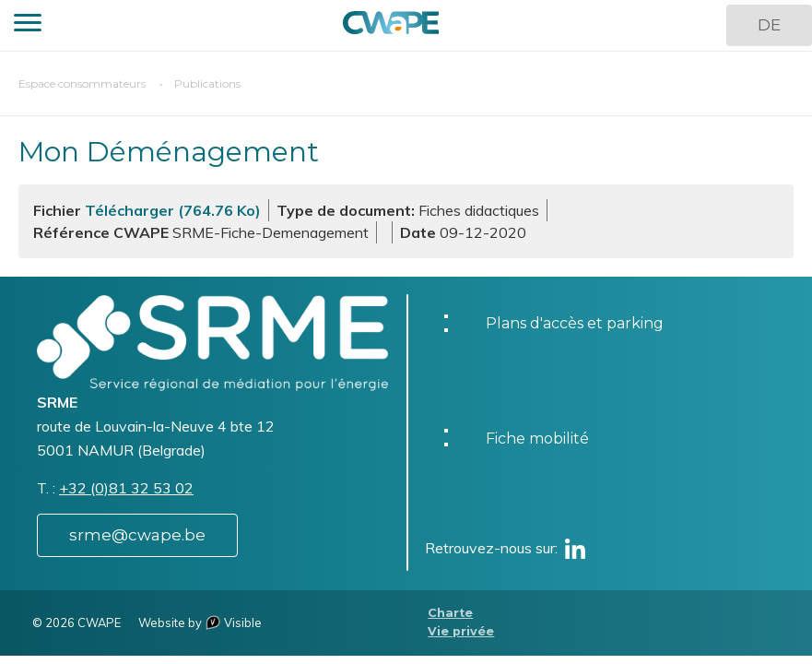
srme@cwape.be (137, 535)
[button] (28, 25)
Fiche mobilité (537, 439)
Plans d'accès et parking (575, 323)
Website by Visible (200, 622)
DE (769, 25)
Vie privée (461, 631)
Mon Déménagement (169, 152)
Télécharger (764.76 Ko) (173, 210)
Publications (207, 83)
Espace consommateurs (82, 83)
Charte (450, 613)
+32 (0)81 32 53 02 (126, 488)
